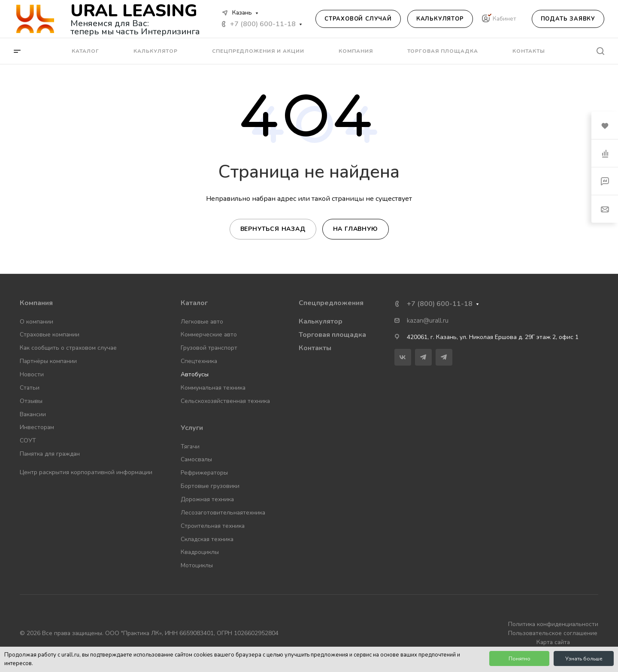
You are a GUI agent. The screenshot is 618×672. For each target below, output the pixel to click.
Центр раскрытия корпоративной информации (86, 472)
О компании (36, 322)
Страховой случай (358, 19)
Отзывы (31, 401)
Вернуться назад (273, 229)
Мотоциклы (197, 565)
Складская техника (207, 539)
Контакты (315, 348)
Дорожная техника (207, 499)
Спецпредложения (331, 303)
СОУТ (28, 440)
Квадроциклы (200, 552)
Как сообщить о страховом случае (68, 348)
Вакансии (33, 414)
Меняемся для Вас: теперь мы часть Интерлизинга (135, 27)
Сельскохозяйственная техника (225, 401)
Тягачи (190, 446)
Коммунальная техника (213, 388)
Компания (36, 303)
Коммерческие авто (209, 334)
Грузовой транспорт (209, 348)
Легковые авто (202, 322)
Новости (32, 374)
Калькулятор (440, 19)
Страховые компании (50, 334)
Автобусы (195, 374)
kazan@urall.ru (428, 321)
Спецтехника (199, 361)
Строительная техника (213, 526)
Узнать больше (584, 659)
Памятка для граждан (50, 454)
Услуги (192, 428)
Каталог (194, 303)
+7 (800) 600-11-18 (263, 24)
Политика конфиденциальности (553, 624)
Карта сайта (553, 642)
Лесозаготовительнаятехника (223, 513)
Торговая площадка (332, 335)
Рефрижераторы (204, 473)
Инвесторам (37, 427)
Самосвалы (196, 459)
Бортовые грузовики (210, 486)
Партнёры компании (48, 361)
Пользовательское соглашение (553, 633)
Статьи (30, 388)
